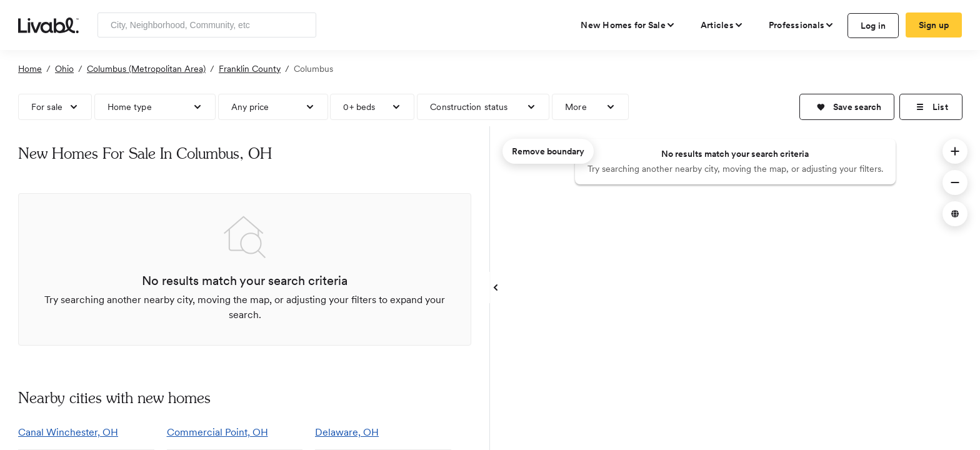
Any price (250, 107)
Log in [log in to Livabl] (873, 26)
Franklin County (250, 69)
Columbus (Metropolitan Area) (146, 69)
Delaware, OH (347, 432)
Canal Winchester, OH (68, 432)
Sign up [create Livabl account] (934, 25)
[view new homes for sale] (628, 25)
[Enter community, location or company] (207, 25)
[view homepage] (48, 24)
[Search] (302, 25)
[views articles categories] (722, 25)
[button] (847, 107)
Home (30, 69)
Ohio (64, 69)
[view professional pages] (802, 25)
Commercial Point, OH (217, 432)
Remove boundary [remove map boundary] (548, 151)
